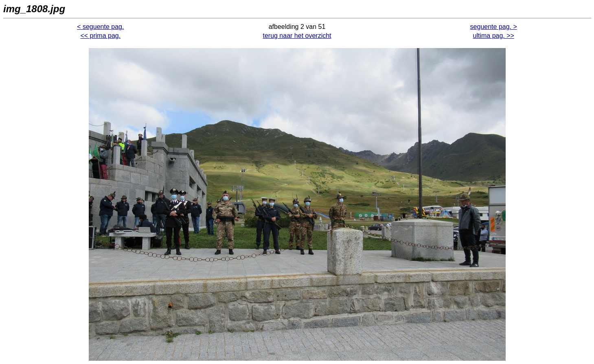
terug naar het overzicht (297, 36)
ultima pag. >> (494, 36)
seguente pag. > (494, 27)
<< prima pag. (100, 36)
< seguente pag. (100, 27)
